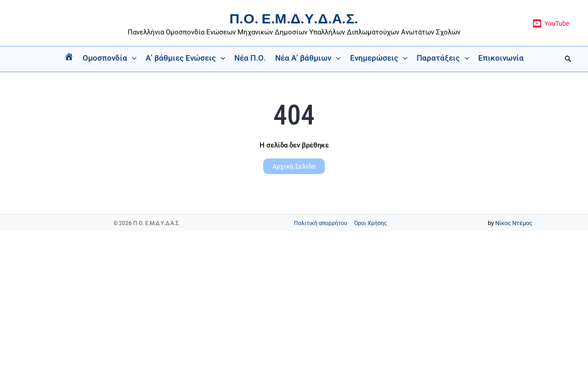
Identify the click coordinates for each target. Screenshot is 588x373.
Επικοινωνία (501, 58)
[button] (132, 58)
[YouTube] (551, 23)
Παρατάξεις (443, 58)
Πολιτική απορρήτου (321, 223)
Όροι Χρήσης (370, 223)
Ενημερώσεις (379, 58)
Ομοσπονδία (110, 58)
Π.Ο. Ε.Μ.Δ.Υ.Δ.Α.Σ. (294, 19)
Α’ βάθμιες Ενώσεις (185, 58)
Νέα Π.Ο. (250, 58)
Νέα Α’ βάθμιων (308, 58)
